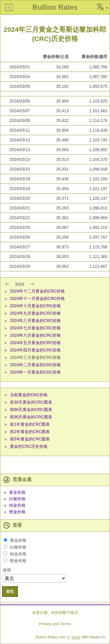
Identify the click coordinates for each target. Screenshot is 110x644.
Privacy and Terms (55, 624)
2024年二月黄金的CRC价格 (35, 365)
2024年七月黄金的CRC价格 (35, 328)
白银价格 (17, 499)
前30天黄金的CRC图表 (31, 402)
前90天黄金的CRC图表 (31, 417)
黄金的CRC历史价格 (29, 446)
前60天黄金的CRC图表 (31, 409)
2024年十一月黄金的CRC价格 (37, 298)
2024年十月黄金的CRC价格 (35, 306)
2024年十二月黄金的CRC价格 (37, 291)
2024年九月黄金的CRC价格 (35, 313)
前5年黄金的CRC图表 (30, 439)
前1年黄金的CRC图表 (30, 424)
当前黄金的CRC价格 (29, 395)
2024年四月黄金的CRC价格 (35, 350)
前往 (10, 591)
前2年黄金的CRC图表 (30, 432)
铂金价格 (17, 505)
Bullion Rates (55, 7)
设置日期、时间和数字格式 (55, 613)
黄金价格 (17, 492)
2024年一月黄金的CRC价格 (35, 372)
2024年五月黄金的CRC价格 (35, 343)
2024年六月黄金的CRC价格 (35, 335)
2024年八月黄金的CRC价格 (35, 321)
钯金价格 (17, 512)
